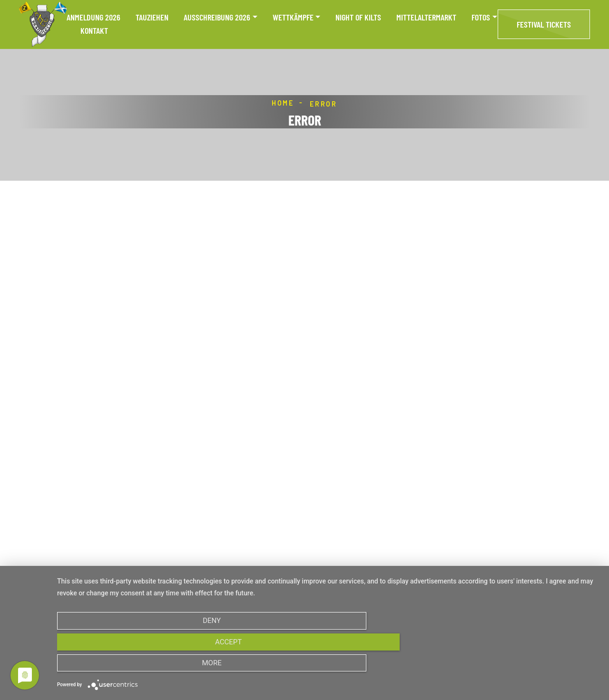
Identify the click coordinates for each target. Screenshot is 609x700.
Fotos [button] (481, 17)
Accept (328, 667)
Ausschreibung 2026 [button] (217, 17)
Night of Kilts (358, 17)
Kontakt (94, 31)
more (518, 667)
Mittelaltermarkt (426, 17)
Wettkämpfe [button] (293, 17)
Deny (138, 667)
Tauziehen (152, 17)
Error (324, 104)
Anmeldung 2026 (93, 17)
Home (283, 103)
